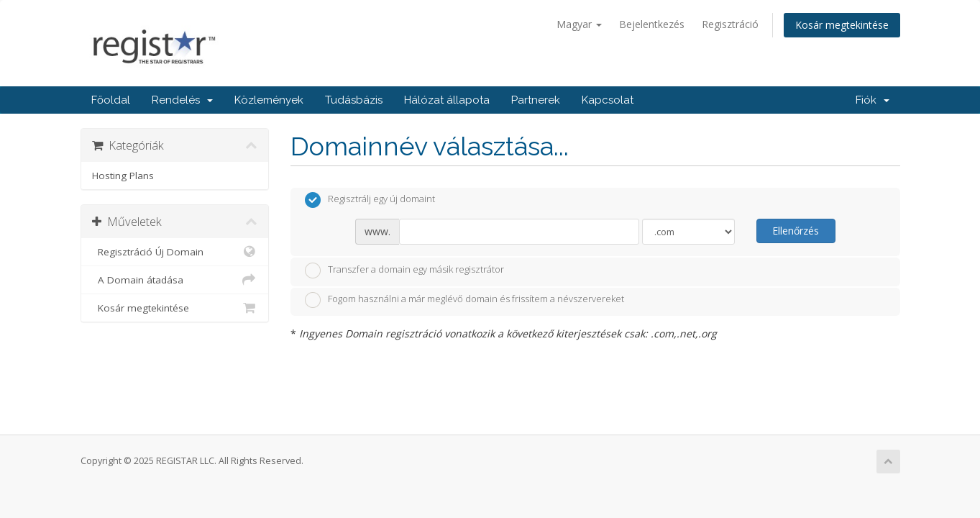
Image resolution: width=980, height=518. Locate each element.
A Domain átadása (175, 280)
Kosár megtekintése (842, 25)
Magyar (579, 24)
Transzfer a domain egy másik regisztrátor (404, 271)
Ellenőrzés (796, 231)
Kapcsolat (608, 100)
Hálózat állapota (447, 100)
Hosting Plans (123, 176)
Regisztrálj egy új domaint (370, 200)
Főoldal (111, 100)
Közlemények (269, 100)
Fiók (873, 100)
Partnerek (536, 100)
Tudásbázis (354, 100)
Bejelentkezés (652, 24)
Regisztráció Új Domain (175, 252)
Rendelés (182, 100)
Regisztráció (730, 24)
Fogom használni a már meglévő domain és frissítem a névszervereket (464, 300)
